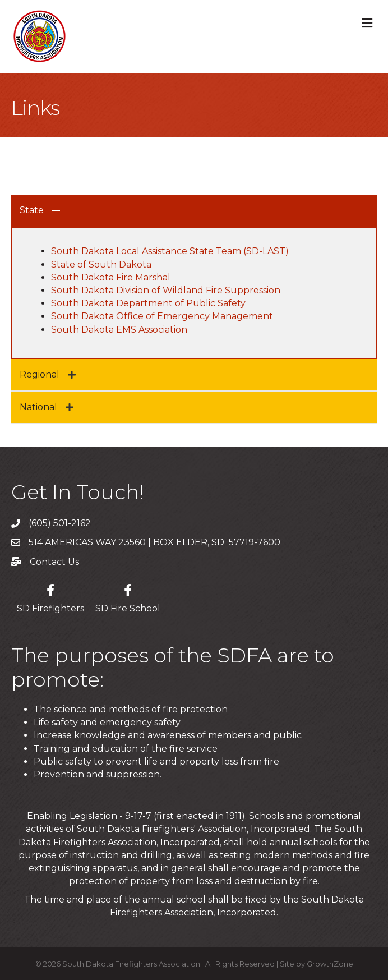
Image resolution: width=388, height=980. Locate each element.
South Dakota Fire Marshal (111, 277)
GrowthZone (330, 964)
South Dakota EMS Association (119, 330)
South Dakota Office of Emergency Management (162, 316)
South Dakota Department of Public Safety (148, 303)
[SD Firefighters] (50, 597)
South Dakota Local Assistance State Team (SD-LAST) (170, 251)
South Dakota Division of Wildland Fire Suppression (167, 290)
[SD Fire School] (128, 597)
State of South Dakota (101, 264)
